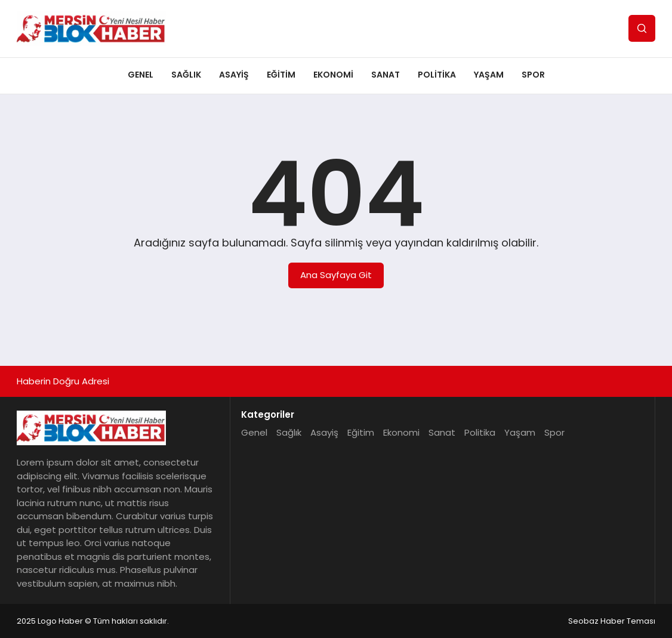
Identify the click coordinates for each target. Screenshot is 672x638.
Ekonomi (333, 75)
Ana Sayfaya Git (336, 275)
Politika (437, 75)
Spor (533, 75)
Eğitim (281, 75)
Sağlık (186, 75)
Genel (141, 75)
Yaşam (489, 75)
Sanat (386, 75)
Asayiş (234, 75)
